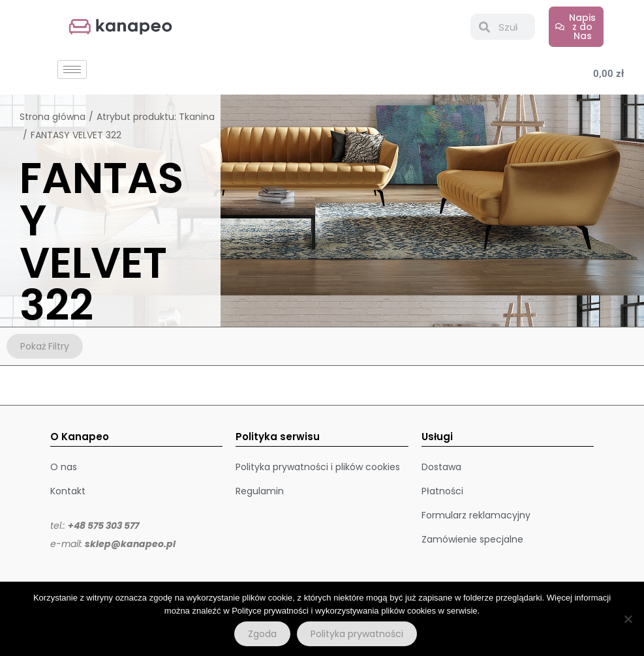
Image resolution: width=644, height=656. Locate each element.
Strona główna (53, 117)
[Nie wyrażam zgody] (628, 619)
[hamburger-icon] (72, 69)
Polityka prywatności (357, 634)
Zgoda (262, 634)
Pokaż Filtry (45, 346)
